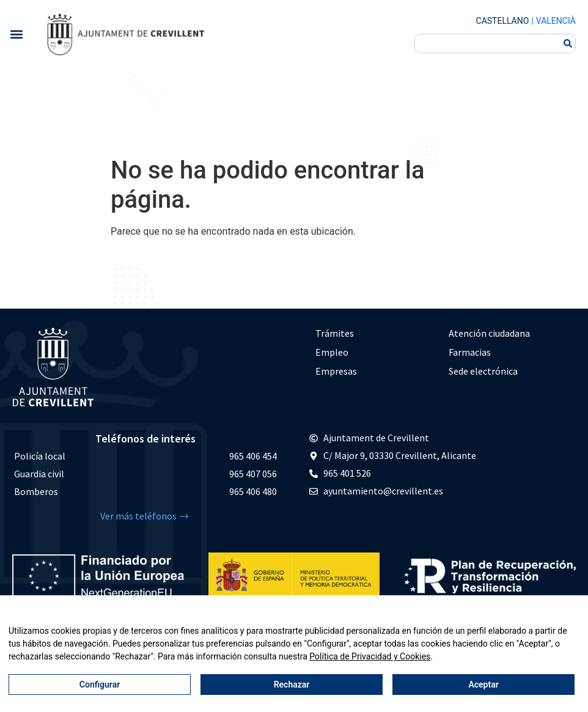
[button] (16, 34)
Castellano (503, 21)
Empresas (336, 371)
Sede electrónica (483, 371)
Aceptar (483, 684)
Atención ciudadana (489, 333)
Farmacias (470, 352)
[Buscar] (568, 43)
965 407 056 (253, 474)
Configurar (100, 684)
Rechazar (292, 684)
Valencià (556, 21)
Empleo (332, 352)
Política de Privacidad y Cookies (370, 656)
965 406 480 (253, 491)
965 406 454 (253, 456)
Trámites (335, 333)
